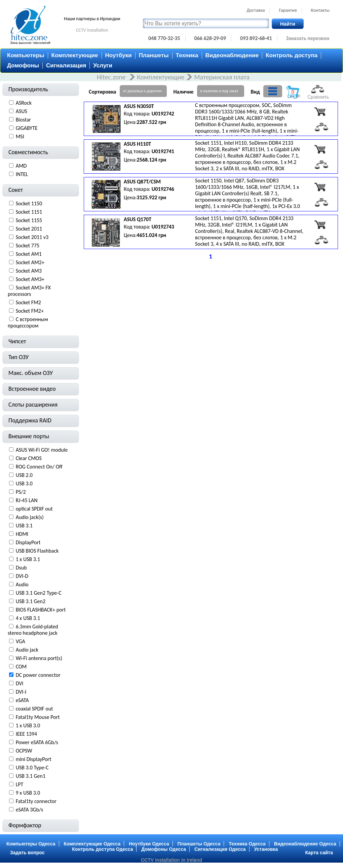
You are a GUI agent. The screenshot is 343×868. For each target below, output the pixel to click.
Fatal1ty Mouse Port (38, 717)
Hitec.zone (112, 77)
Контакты (320, 10)
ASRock (24, 103)
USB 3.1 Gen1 (31, 776)
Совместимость (28, 152)
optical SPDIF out (34, 509)
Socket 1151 (29, 212)
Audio (22, 584)
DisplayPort (28, 542)
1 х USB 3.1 (28, 559)
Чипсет (17, 341)
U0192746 (163, 189)
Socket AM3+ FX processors (29, 291)
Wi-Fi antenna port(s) (39, 658)
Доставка (256, 10)
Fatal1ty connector (36, 801)
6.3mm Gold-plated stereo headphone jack (33, 630)
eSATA (22, 700)
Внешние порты (29, 436)
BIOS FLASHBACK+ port (41, 610)
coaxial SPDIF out (34, 709)
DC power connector (38, 675)
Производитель (28, 89)
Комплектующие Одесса (92, 844)
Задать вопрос (27, 853)
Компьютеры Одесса (31, 844)
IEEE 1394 (27, 734)
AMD (21, 166)
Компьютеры (26, 55)
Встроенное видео (32, 389)
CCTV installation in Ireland (171, 860)
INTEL (22, 174)
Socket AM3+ (30, 279)
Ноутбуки (119, 55)
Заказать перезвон (308, 38)
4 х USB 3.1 (28, 618)
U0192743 (163, 227)
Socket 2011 (29, 229)
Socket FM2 (28, 302)
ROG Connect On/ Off (39, 467)
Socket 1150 (29, 203)
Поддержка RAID (30, 420)
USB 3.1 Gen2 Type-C (39, 593)
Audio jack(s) (30, 517)
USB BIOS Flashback (37, 551)
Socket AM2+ (30, 262)
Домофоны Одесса (164, 849)
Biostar (23, 120)
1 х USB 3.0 (28, 725)
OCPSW (24, 751)
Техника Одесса (247, 844)
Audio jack (27, 650)
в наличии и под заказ (219, 91)
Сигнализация (66, 65)
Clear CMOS (29, 458)
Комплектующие (75, 55)
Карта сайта (319, 853)
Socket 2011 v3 (32, 237)
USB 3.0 (24, 483)
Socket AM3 (29, 271)
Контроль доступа (292, 55)
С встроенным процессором (28, 322)
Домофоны (23, 65)
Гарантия (288, 10)
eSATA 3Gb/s (29, 810)
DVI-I (21, 692)
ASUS (22, 111)
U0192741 (163, 151)
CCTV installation (92, 30)
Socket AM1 (29, 254)
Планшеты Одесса (199, 844)
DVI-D (22, 576)
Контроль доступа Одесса (102, 849)
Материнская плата (222, 77)
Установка (266, 849)
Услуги (103, 65)
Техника (187, 55)
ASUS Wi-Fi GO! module (42, 450)
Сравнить (318, 93)
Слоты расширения (33, 405)
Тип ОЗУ (18, 357)
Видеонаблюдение (232, 55)
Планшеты (154, 55)
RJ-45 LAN (27, 500)
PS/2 (21, 492)
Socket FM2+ (30, 311)
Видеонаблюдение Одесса (305, 844)
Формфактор (25, 825)
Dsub (21, 568)
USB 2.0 (24, 475)
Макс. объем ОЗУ (31, 373)
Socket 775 (28, 246)
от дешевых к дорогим (142, 91)
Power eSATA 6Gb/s (37, 742)
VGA (21, 641)
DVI (20, 683)
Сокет (16, 190)
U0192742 (163, 114)
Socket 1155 (29, 220)
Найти (288, 24)
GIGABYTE (27, 128)
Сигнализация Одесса (220, 849)
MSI (20, 136)
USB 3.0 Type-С (32, 768)
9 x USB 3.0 (28, 793)
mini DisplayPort (34, 759)
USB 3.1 (24, 526)
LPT (20, 784)
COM (21, 667)
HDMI (22, 534)
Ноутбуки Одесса (149, 844)
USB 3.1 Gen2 (31, 601)
